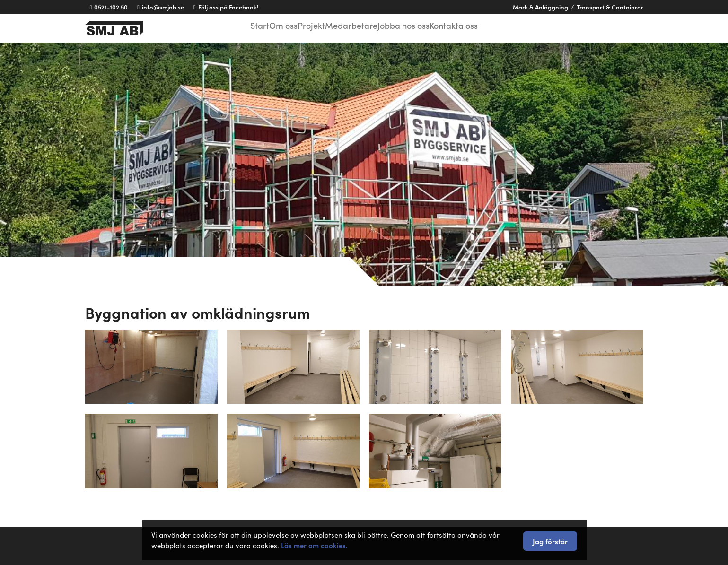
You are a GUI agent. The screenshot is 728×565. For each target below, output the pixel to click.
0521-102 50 (109, 7)
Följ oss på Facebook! (226, 7)
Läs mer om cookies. (314, 545)
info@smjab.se (161, 7)
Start (246, 27)
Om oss (278, 27)
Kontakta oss (469, 27)
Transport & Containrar (610, 7)
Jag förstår (550, 541)
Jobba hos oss (414, 27)
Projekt (313, 27)
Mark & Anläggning (540, 7)
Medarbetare (358, 27)
